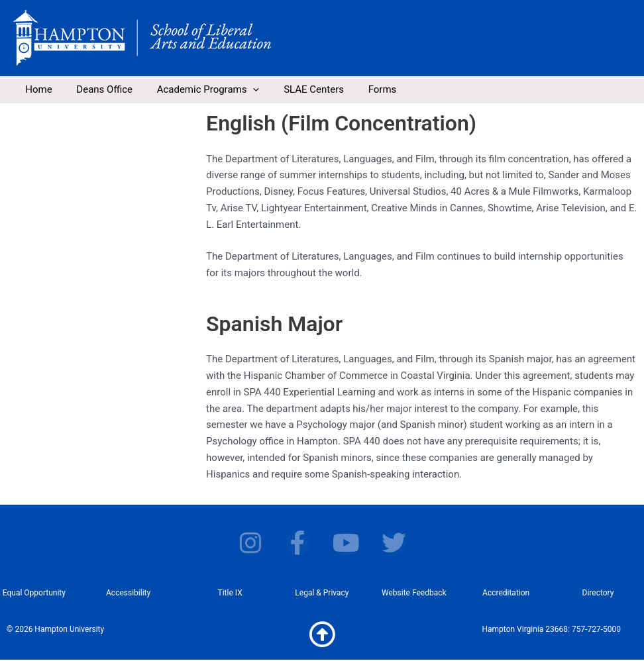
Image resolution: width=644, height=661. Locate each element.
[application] (242, 89)
